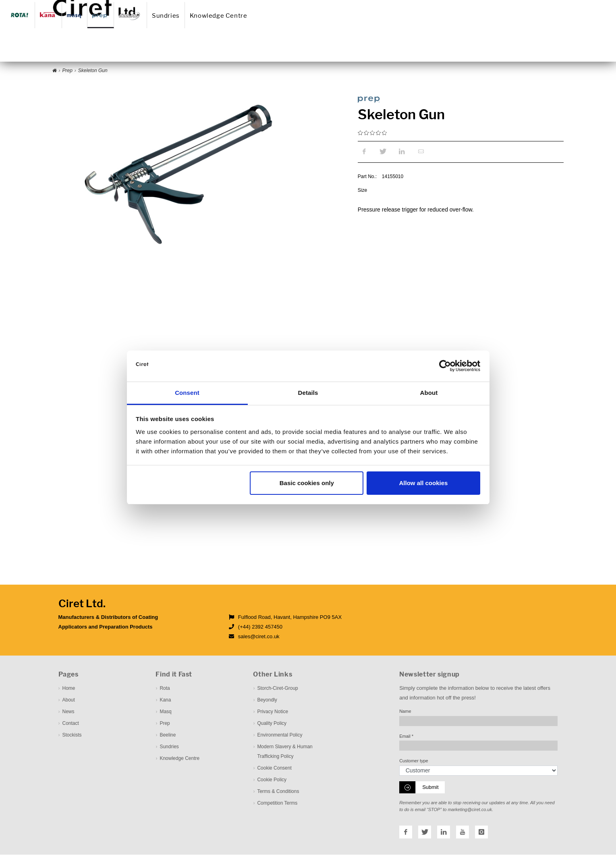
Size (362, 191)
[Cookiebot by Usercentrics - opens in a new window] (445, 366)
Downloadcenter (427, 5)
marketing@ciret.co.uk (470, 810)
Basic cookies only (307, 483)
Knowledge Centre (328, 50)
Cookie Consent (274, 769)
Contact (373, 5)
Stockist (396, 5)
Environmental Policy (280, 736)
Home (311, 5)
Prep (165, 724)
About (331, 5)
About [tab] (429, 393)
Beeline (168, 736)
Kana (165, 701)
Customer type (414, 762)
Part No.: (367, 177)
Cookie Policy (272, 780)
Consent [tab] (187, 393)
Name (405, 712)
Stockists (72, 736)
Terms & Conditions (278, 792)
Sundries (275, 50)
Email (406, 737)
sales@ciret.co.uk (259, 637)
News (351, 5)
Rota (165, 689)
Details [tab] (308, 393)
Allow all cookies (423, 483)
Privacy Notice (273, 712)
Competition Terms (277, 804)
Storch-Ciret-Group (277, 689)
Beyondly (267, 701)
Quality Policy (272, 724)
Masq (165, 712)
